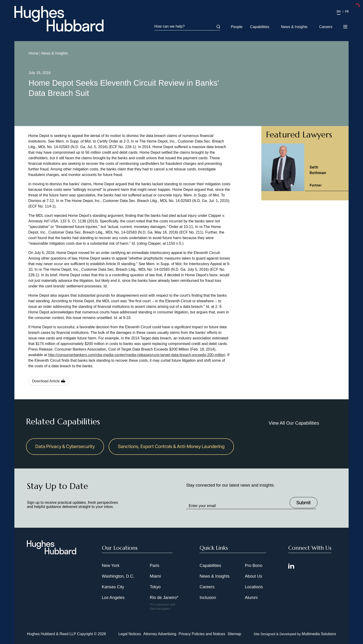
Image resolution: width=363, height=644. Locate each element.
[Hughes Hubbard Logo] (59, 19)
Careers (326, 27)
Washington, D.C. (118, 576)
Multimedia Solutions (319, 634)
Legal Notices (130, 634)
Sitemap (234, 634)
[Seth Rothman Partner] (305, 167)
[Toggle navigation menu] (346, 25)
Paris (154, 566)
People (237, 27)
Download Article (46, 381)
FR (347, 11)
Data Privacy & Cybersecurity (65, 446)
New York (111, 566)
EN (339, 11)
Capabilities (260, 27)
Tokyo (155, 587)
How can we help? (187, 26)
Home (34, 53)
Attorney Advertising (160, 634)
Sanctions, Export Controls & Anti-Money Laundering (171, 446)
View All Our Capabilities (294, 423)
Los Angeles (113, 598)
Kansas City (113, 587)
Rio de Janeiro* (164, 598)
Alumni (251, 598)
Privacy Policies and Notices (202, 634)
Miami (155, 576)
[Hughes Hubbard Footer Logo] (52, 553)
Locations (254, 587)
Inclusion (208, 598)
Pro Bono (254, 566)
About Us (253, 576)
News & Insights (294, 27)
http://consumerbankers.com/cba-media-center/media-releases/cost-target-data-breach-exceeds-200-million (137, 355)
